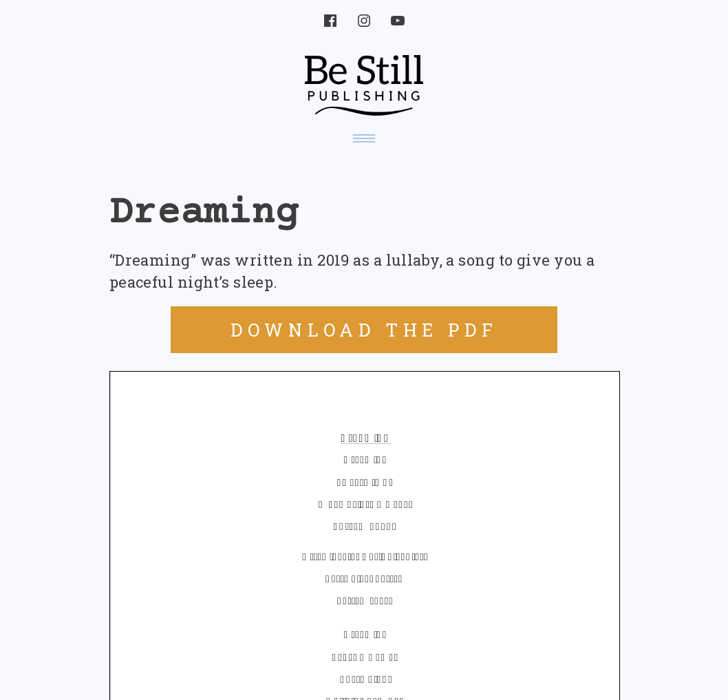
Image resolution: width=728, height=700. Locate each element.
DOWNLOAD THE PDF (364, 330)
